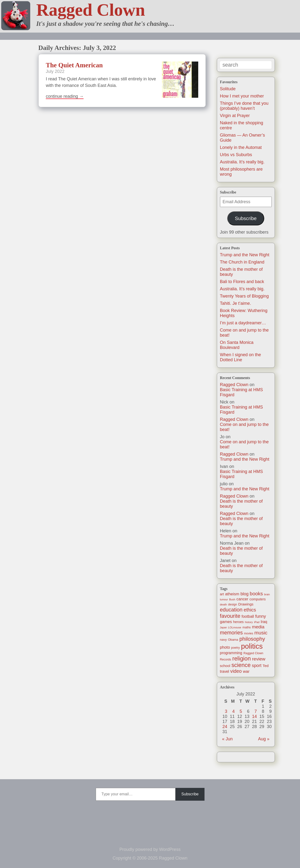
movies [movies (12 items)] (249, 633)
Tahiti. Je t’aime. (236, 303)
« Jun (227, 739)
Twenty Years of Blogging (244, 296)
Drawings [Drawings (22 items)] (246, 604)
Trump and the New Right (245, 255)
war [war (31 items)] (246, 671)
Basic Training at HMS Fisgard (241, 392)
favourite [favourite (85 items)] (230, 616)
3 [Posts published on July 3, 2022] (226, 711)
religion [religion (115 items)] (241, 659)
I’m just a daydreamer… (243, 323)
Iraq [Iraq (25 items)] (264, 622)
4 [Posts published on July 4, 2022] (234, 711)
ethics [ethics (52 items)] (250, 610)
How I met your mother (242, 96)
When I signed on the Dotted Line (241, 357)
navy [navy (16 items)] (223, 640)
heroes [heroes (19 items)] (238, 622)
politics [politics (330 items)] (252, 646)
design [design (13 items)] (233, 604)
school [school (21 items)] (225, 666)
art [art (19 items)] (222, 594)
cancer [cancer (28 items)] (242, 599)
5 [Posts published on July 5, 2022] (241, 711)
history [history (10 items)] (249, 622)
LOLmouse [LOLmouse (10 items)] (235, 627)
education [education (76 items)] (231, 610)
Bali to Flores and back (242, 282)
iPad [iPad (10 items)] (257, 622)
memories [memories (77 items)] (231, 633)
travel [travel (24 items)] (225, 671)
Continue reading (65, 96)
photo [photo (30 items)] (225, 647)
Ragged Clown (91, 10)
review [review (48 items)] (259, 659)
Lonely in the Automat (241, 147)
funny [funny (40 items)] (261, 616)
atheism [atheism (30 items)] (232, 594)
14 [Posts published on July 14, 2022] (254, 716)
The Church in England (242, 262)
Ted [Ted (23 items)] (266, 666)
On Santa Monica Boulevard (237, 345)
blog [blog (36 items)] (245, 594)
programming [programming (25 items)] (231, 653)
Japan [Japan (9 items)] (223, 627)
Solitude (228, 89)
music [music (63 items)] (261, 633)
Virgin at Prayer (235, 116)
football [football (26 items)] (248, 616)
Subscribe (246, 218)
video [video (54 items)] (236, 671)
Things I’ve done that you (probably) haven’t (244, 106)
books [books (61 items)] (256, 594)
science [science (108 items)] (241, 665)
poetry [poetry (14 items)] (235, 648)
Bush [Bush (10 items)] (232, 599)
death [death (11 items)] (223, 604)
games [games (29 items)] (226, 622)
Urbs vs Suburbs (236, 155)
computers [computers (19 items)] (258, 599)
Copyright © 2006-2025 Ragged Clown (150, 858)
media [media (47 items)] (258, 627)
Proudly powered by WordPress (150, 849)
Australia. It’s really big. (242, 162)
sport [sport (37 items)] (257, 666)
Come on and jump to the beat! (244, 427)
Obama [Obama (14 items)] (233, 640)
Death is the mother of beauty (241, 504)
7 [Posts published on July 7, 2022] (256, 711)
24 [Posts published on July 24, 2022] (225, 727)
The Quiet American (74, 65)
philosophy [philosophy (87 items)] (252, 639)
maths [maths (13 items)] (247, 627)
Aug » (264, 739)
